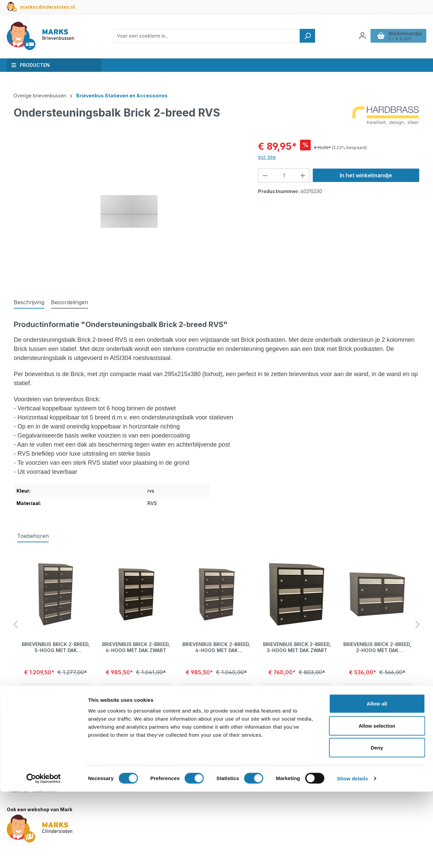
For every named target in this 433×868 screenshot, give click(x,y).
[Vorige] (15, 625)
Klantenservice (176, 725)
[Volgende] (418, 625)
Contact (167, 741)
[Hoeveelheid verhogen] (303, 175)
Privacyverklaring (322, 750)
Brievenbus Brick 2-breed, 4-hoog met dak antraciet (216, 647)
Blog (307, 741)
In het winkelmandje (366, 175)
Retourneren (172, 759)
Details (56, 690)
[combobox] (207, 36)
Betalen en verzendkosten (188, 750)
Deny (377, 824)
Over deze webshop (325, 725)
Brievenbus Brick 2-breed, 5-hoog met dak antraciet (56, 647)
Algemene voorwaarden (330, 759)
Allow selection (377, 802)
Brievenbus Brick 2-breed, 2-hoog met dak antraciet (377, 647)
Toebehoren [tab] (33, 536)
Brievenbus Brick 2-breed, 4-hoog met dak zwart (136, 647)
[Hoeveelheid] (284, 175)
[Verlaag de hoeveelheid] (265, 175)
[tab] (29, 303)
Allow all (377, 780)
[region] (129, 212)
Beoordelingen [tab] (70, 302)
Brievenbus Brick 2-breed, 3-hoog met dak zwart (297, 647)
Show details (353, 855)
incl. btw (267, 157)
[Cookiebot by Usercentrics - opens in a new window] (44, 855)
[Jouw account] (362, 36)
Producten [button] (30, 65)
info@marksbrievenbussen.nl (45, 755)
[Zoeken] (307, 36)
